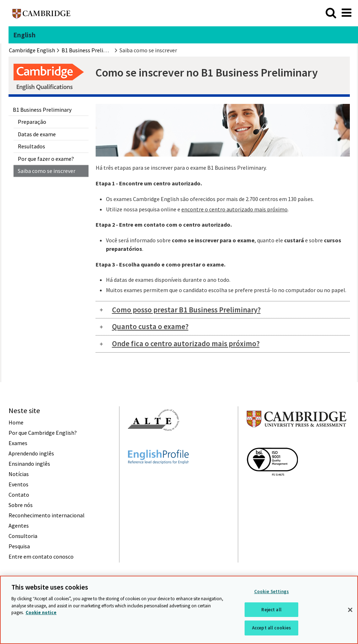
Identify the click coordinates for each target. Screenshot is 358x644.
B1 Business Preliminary (42, 110)
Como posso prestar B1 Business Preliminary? (186, 310)
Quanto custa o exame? (150, 326)
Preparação (32, 122)
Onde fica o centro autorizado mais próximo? (186, 344)
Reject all (271, 610)
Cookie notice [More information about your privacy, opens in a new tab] (41, 613)
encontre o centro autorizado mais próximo (234, 209)
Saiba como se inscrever (47, 171)
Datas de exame (37, 134)
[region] (179, 610)
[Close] (350, 610)
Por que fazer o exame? (46, 159)
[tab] (223, 310)
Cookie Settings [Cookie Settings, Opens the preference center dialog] (272, 592)
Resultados (31, 146)
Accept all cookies (271, 628)
